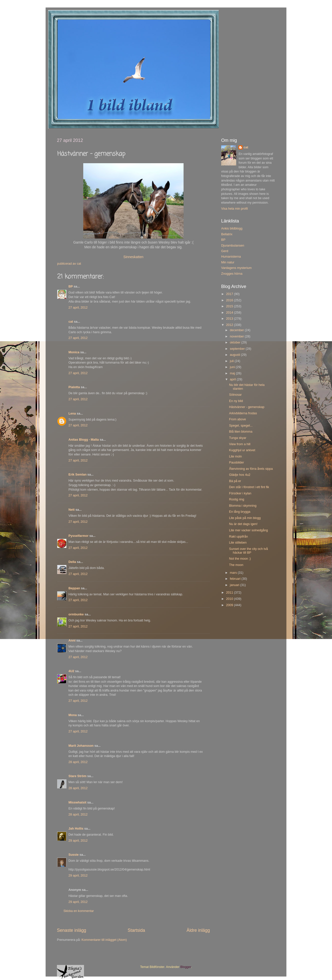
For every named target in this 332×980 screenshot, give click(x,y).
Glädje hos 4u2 (240, 475)
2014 (230, 313)
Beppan (74, 588)
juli (232, 361)
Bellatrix (227, 234)
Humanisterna (231, 257)
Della (72, 562)
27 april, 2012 (78, 308)
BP (71, 286)
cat (71, 322)
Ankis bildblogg (232, 228)
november (237, 336)
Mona (73, 715)
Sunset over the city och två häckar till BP (248, 551)
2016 (230, 300)
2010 (230, 599)
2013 (230, 319)
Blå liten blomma (241, 432)
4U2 (71, 671)
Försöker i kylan (240, 493)
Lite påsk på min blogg (245, 518)
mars (234, 573)
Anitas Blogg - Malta (84, 440)
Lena (72, 414)
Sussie (74, 855)
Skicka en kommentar (79, 911)
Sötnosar (235, 395)
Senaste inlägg (72, 930)
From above (237, 419)
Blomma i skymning (243, 506)
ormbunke (76, 614)
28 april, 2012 (78, 762)
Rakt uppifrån (238, 537)
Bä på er (235, 481)
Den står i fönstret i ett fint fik (249, 487)
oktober (236, 342)
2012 (230, 325)
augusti (235, 355)
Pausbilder (236, 463)
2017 (230, 294)
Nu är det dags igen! (243, 524)
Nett (72, 510)
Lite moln (235, 456)
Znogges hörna (232, 274)
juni (233, 367)
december (237, 330)
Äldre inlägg (198, 930)
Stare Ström (77, 776)
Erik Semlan (77, 475)
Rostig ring (236, 499)
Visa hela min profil (234, 209)
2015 (230, 306)
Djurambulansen (233, 246)
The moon (236, 565)
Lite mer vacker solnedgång (248, 530)
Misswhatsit (77, 802)
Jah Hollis (76, 829)
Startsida (136, 930)
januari (235, 585)
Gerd (225, 251)
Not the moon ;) (240, 559)
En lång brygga (240, 512)
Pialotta (74, 387)
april (233, 379)
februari (236, 579)
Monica (74, 352)
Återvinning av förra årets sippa (251, 469)
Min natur (228, 262)
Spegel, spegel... (241, 426)
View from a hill (240, 444)
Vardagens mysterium (236, 268)
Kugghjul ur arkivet (242, 450)
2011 (230, 593)
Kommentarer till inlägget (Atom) (104, 940)
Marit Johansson (81, 746)
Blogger (186, 967)
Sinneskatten (133, 257)
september (238, 349)
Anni (72, 641)
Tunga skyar (238, 438)
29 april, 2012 (78, 841)
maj (233, 373)
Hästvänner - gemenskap (247, 407)
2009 (230, 605)
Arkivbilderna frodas (243, 413)
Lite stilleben (238, 543)
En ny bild (236, 401)
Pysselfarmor (78, 536)
